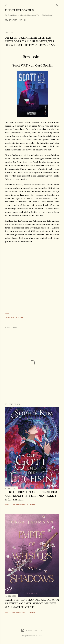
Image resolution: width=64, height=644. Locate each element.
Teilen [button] (7, 314)
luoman (39, 636)
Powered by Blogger (32, 630)
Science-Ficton (17, 317)
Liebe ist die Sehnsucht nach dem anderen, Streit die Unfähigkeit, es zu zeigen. (31, 496)
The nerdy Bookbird (19, 10)
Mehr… (23, 20)
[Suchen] (58, 5)
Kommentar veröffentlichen (23, 504)
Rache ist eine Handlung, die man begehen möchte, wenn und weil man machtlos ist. (32, 603)
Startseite (11, 20)
